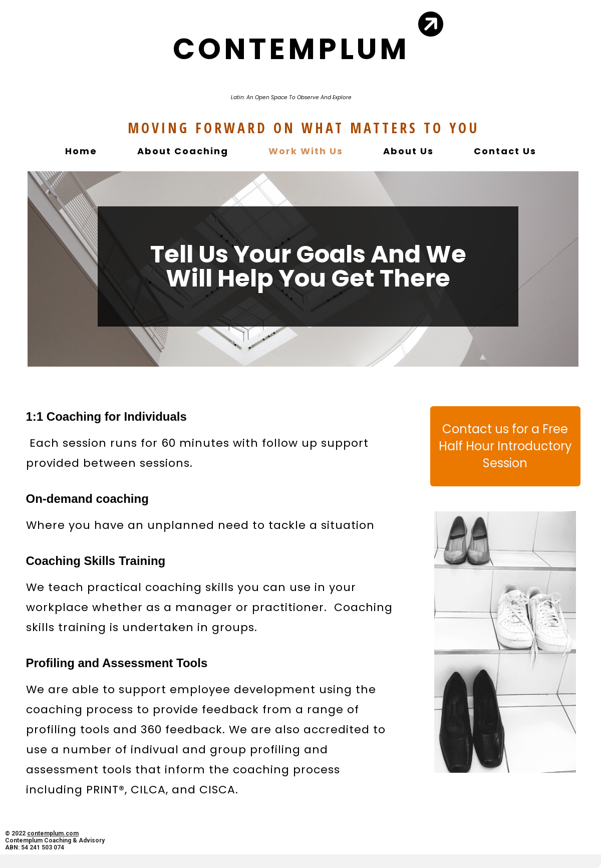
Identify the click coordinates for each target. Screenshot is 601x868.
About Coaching (183, 151)
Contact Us (505, 151)
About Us (408, 151)
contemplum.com (53, 833)
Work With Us (306, 151)
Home (81, 151)
